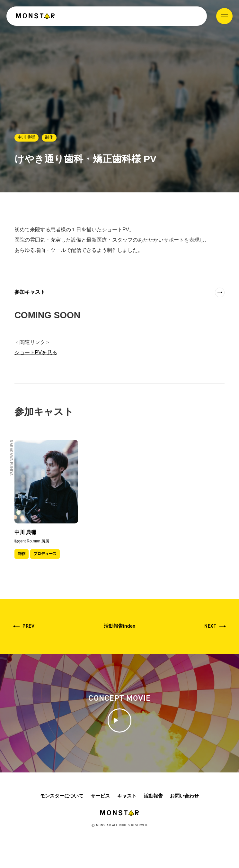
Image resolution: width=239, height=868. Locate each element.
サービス (100, 817)
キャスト (127, 817)
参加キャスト (30, 292)
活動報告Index (119, 628)
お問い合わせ (184, 817)
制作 (49, 137)
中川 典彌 (27, 137)
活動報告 (153, 817)
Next (210, 628)
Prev (29, 628)
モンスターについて (62, 817)
